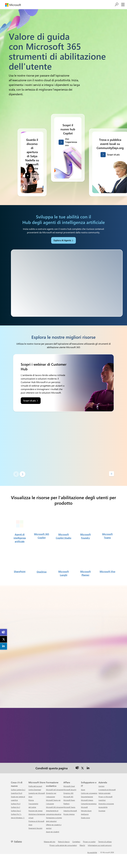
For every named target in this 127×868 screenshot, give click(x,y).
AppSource (85, 814)
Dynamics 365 (68, 793)
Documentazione (87, 797)
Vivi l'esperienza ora (71, 145)
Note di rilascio (64, 842)
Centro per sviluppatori (89, 793)
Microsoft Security (70, 790)
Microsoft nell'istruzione (55, 790)
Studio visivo (85, 818)
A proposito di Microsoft (107, 790)
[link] (4, 632)
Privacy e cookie (89, 842)
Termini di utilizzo (105, 842)
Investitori (102, 800)
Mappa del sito (50, 842)
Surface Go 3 (15, 807)
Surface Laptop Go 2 (18, 790)
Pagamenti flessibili (35, 828)
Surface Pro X (16, 804)
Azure (83, 790)
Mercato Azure (86, 811)
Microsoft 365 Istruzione (55, 807)
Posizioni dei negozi (36, 811)
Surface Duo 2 (16, 811)
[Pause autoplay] (112, 474)
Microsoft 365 (68, 797)
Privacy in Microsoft (105, 797)
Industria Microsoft (70, 811)
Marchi (82, 845)
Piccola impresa (69, 814)
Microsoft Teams (69, 807)
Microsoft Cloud (69, 786)
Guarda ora (35, 178)
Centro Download (35, 790)
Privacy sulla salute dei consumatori (63, 845)
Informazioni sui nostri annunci (100, 845)
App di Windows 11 (18, 818)
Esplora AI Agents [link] (62, 240)
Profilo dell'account (35, 786)
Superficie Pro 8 (17, 793)
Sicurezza (102, 811)
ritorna (31, 800)
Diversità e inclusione (106, 804)
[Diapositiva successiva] (23, 474)
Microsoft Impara (87, 800)
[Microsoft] (13, 5)
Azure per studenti (53, 832)
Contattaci (76, 842)
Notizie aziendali (104, 793)
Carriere (101, 786)
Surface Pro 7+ (16, 814)
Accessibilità (103, 807)
